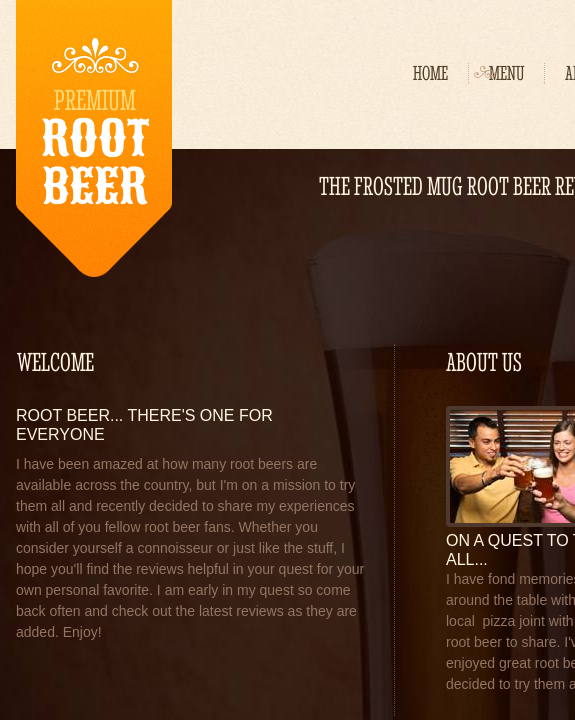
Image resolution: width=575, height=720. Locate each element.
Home (430, 73)
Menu (506, 73)
